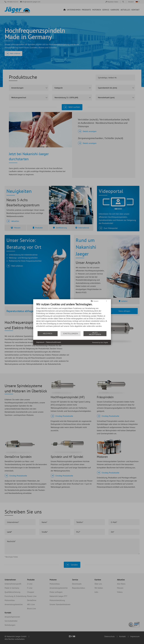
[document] (72, 317)
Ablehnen (48, 333)
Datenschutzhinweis (54, 342)
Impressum (40, 342)
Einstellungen (71, 333)
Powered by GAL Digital (100, 342)
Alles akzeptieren (95, 333)
